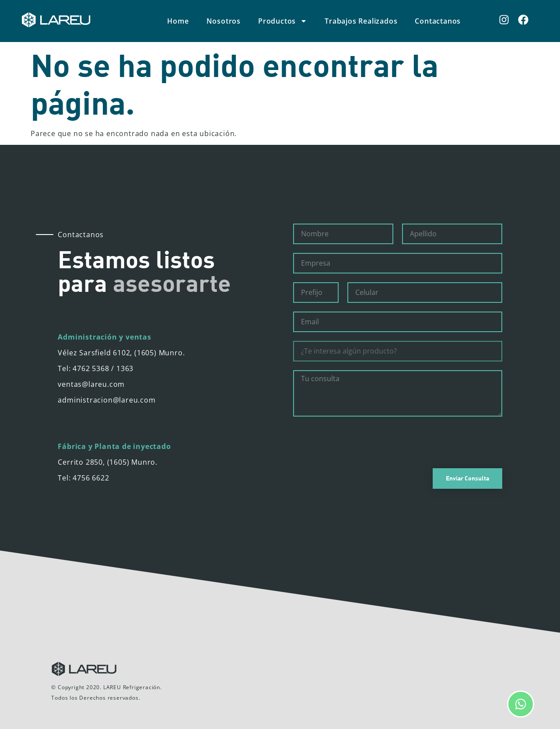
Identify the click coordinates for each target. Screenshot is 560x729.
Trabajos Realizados (361, 21)
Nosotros (224, 21)
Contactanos (438, 21)
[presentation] (360, 442)
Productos (283, 21)
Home (178, 21)
